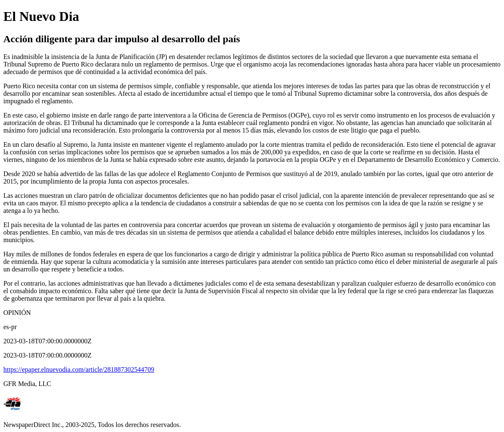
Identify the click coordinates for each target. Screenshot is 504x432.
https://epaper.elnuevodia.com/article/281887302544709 (79, 369)
